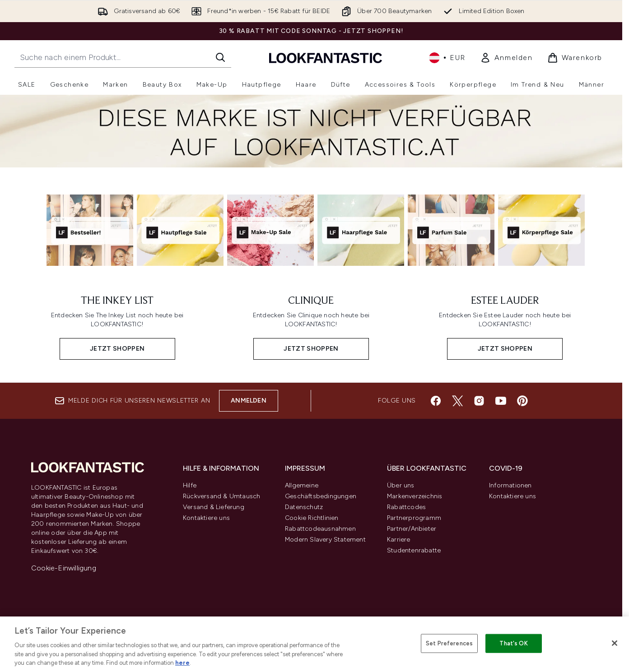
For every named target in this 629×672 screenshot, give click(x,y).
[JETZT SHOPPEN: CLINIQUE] (311, 324)
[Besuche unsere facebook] (436, 401)
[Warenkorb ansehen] (575, 58)
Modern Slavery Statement (325, 540)
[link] (506, 58)
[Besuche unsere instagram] (479, 401)
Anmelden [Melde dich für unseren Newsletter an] (249, 401)
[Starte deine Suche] (123, 57)
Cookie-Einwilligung (64, 568)
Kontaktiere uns (206, 518)
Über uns (401, 485)
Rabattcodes (406, 507)
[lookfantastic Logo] (326, 58)
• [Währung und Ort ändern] (447, 58)
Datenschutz (304, 507)
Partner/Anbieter (412, 529)
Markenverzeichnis (415, 496)
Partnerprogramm (414, 518)
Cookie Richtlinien (312, 518)
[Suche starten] (220, 57)
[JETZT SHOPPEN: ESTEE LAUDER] (505, 324)
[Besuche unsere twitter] (457, 401)
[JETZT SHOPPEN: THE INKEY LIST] (117, 324)
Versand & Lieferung (214, 507)
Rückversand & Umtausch (221, 496)
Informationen (510, 485)
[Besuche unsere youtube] (501, 401)
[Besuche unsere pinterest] (522, 401)
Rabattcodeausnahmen (320, 529)
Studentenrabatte (414, 550)
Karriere (399, 540)
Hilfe (190, 485)
